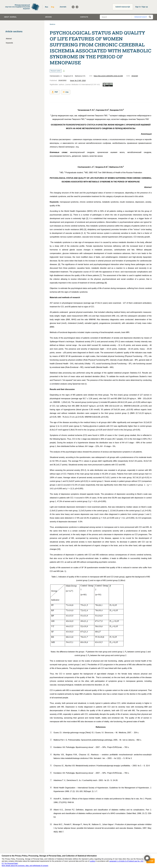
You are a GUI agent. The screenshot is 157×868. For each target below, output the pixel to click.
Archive (48, 17)
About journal (10, 17)
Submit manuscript (123, 7)
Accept (151, 861)
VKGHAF (135, 76)
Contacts (84, 17)
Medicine (52, 24)
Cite (66, 92)
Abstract (9, 39)
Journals (63, 7)
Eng (52, 7)
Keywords (9, 43)
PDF (55, 92)
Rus (47, 7)
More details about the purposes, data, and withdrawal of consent (25, 866)
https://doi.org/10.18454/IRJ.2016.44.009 (108, 76)
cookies (92, 861)
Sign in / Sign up (142, 7)
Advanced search (141, 17)
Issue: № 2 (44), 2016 (78, 80)
